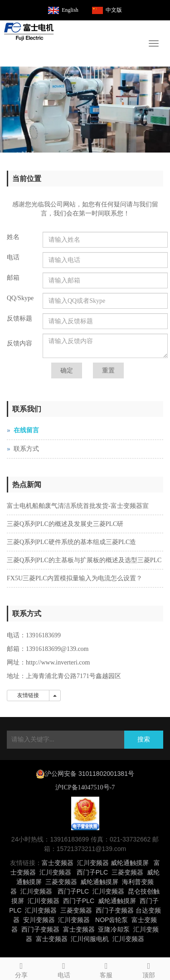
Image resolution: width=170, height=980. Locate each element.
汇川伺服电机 (90, 939)
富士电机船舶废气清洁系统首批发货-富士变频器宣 (78, 506)
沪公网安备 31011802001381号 (90, 774)
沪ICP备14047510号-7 (85, 787)
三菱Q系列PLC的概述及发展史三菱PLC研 (65, 524)
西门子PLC (92, 872)
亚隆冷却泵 (114, 929)
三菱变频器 (127, 872)
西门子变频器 (115, 910)
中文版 (114, 10)
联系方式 (26, 449)
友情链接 (28, 695)
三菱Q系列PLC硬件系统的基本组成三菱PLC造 (71, 542)
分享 (21, 969)
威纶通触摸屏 (130, 863)
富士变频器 (58, 863)
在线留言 (26, 430)
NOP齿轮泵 (112, 920)
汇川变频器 (93, 863)
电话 (64, 969)
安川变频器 (39, 920)
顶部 (149, 969)
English (70, 10)
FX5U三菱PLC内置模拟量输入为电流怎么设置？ (75, 578)
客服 (107, 969)
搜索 (144, 739)
